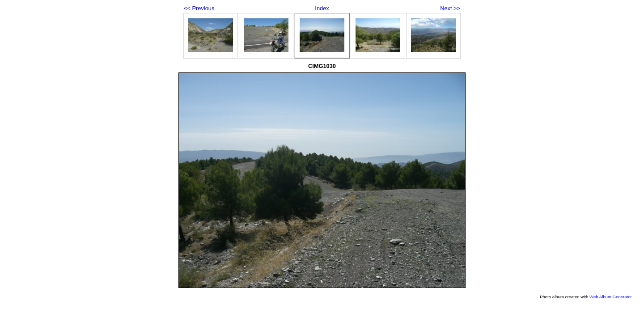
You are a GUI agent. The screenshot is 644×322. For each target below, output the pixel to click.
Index (322, 8)
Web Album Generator (611, 297)
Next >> (450, 8)
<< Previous (199, 8)
